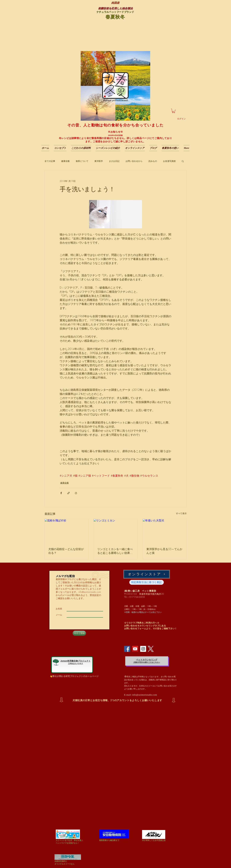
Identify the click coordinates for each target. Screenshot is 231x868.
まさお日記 (114, 161)
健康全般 (65, 161)
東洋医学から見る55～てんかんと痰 (164, 551)
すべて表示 (181, 513)
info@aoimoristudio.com (90, 592)
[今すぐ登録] (79, 633)
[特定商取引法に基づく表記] (147, 582)
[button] (174, 111)
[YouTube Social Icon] (135, 649)
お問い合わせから (134, 161)
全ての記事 (50, 161)
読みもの (153, 161)
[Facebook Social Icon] (127, 649)
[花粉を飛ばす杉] (67, 531)
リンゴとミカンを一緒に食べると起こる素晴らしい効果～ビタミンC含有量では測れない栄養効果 (115, 551)
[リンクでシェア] (69, 493)
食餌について (82, 161)
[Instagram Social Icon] (143, 649)
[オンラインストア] (147, 574)
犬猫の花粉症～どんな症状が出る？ (66, 551)
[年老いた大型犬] (165, 531)
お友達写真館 (169, 161)
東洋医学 (99, 161)
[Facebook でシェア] (61, 493)
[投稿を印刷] (76, 493)
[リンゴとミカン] (115, 531)
